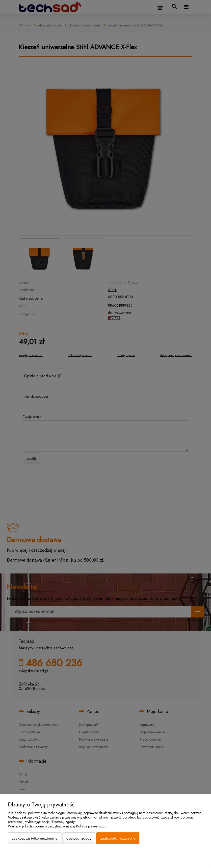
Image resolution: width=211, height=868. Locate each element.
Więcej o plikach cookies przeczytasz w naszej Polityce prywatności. (57, 826)
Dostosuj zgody (79, 838)
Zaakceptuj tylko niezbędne (35, 838)
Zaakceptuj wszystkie (118, 838)
